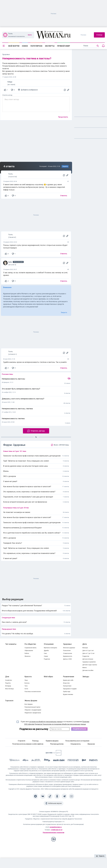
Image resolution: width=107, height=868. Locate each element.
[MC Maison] (36, 760)
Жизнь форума (31, 701)
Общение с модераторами (33, 710)
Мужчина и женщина (50, 648)
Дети (85, 644)
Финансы (28, 656)
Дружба (46, 651)
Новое (25, 46)
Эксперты (50, 46)
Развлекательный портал (32, 707)
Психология (67, 651)
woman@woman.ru (56, 827)
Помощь (35, 741)
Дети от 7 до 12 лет (88, 653)
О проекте (22, 741)
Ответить (64, 196)
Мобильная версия (55, 803)
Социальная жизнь (30, 648)
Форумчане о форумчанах (33, 713)
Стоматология (68, 653)
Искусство (66, 683)
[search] (91, 46)
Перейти (65, 166)
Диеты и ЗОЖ (67, 659)
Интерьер (8, 686)
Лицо (26, 680)
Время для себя (68, 680)
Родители (47, 659)
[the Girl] (84, 760)
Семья (46, 656)
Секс (45, 653)
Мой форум (14, 46)
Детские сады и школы (90, 665)
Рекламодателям (57, 744)
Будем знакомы (68, 694)
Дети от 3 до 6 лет (88, 651)
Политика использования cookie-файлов (28, 744)
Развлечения (69, 677)
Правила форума (52, 741)
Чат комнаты (11, 644)
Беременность (68, 656)
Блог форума (29, 704)
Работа (27, 653)
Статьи (99, 35)
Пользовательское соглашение (77, 741)
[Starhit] (47, 760)
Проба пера (67, 692)
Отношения (49, 644)
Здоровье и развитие (89, 662)
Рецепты (8, 683)
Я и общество (30, 644)
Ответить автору (7, 95)
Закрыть (64, 312)
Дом (7, 677)
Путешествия (67, 686)
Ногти (26, 689)
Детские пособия (88, 670)
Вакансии (91, 744)
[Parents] (93, 761)
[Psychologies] (73, 760)
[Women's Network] (53, 755)
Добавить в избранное (29, 90)
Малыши (85, 648)
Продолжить (63, 117)
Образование (29, 651)
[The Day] (25, 760)
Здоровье (67, 644)
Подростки (86, 656)
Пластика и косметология (33, 692)
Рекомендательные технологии (53, 833)
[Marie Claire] (59, 761)
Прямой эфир (64, 46)
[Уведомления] (103, 46)
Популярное (36, 46)
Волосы (27, 683)
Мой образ (48, 677)
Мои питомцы (9, 689)
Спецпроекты (76, 744)
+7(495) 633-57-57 (57, 830)
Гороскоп (9, 701)
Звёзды (86, 677)
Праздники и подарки (70, 689)
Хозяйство (9, 680)
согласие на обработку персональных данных (46, 722)
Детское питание (88, 659)
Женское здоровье (69, 648)
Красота (28, 677)
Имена (85, 668)
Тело (26, 686)
